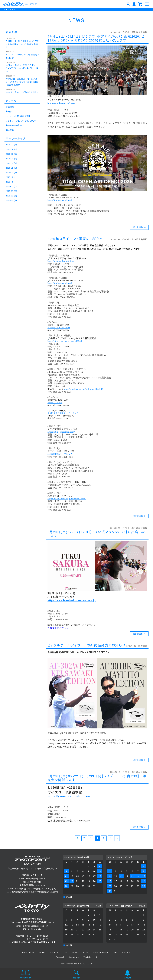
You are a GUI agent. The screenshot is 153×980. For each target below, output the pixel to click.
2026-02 (11, 168)
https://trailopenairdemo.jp (60, 200)
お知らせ (10, 112)
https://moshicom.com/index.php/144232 (83, 389)
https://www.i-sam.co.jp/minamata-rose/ (67, 499)
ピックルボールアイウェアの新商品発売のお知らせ (87, 645)
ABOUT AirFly (28, 952)
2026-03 (11, 163)
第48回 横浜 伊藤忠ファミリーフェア (63, 413)
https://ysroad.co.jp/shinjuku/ (69, 796)
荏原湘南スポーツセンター (59, 328)
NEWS (12, 9)
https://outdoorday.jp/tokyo (61, 103)
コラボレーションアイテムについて (21, 121)
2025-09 (11, 191)
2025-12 (11, 177)
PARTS (75, 952)
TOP (6, 9)
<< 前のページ (78, 839)
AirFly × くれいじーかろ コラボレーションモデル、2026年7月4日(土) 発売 (22, 68)
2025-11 (11, 182)
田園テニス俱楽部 (55, 403)
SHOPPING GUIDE (101, 952)
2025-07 (11, 200)
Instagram (74, 957)
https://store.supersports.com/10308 (65, 341)
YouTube (87, 957)
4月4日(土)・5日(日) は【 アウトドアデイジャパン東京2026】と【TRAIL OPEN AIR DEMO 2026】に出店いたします (96, 39)
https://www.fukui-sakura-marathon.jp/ (72, 600)
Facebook (60, 957)
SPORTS (54, 952)
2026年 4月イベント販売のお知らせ (75, 239)
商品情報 (10, 130)
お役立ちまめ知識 (14, 126)
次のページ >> (117, 839)
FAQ (116, 952)
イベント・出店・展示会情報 (135, 32)
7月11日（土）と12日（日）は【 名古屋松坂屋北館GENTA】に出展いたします (22, 44)
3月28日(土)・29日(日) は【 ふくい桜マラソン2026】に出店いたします (96, 534)
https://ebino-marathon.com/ (61, 432)
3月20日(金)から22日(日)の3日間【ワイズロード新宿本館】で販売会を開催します (97, 778)
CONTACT (127, 952)
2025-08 (11, 196)
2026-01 (11, 173)
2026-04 (11, 159)
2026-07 (11, 145)
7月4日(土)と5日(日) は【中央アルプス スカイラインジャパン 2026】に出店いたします (22, 82)
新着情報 (143, 646)
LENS (65, 952)
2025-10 (11, 187)
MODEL (42, 952)
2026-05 (11, 154)
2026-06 (11, 149)
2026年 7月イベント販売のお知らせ (22, 93)
